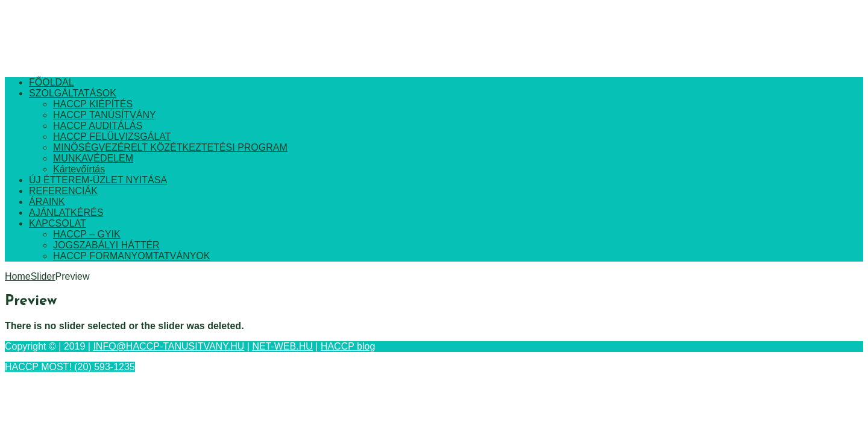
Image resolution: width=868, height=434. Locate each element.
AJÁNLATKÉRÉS (66, 212)
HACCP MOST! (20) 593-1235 (70, 367)
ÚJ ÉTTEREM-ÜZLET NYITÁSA (98, 180)
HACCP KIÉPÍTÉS (93, 104)
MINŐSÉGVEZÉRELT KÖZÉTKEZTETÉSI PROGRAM (170, 147)
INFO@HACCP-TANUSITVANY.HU (168, 346)
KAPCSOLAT (58, 223)
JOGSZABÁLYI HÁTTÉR (106, 245)
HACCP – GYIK (87, 234)
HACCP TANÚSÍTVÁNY (105, 115)
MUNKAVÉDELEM (93, 158)
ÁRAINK (47, 202)
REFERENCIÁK (63, 191)
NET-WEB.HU (282, 346)
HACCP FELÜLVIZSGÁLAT (112, 137)
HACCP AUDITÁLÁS (98, 126)
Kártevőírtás (79, 169)
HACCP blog (348, 346)
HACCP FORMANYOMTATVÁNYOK (131, 256)
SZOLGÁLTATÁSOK (73, 93)
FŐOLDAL (52, 82)
